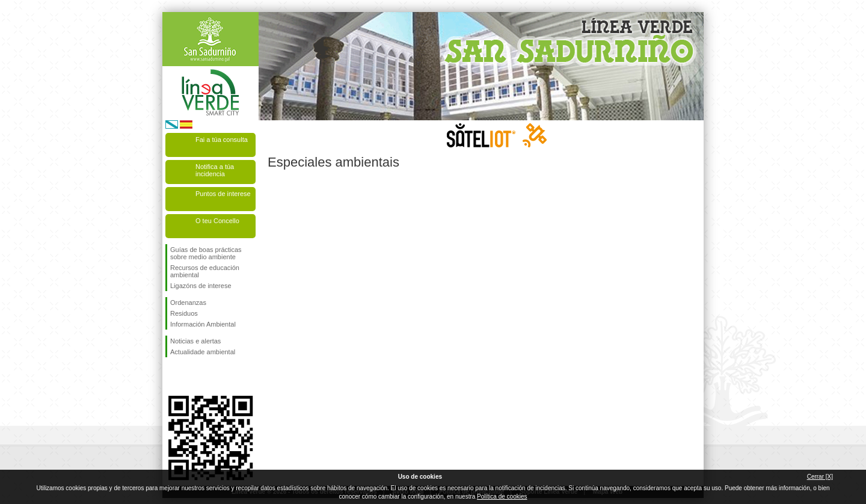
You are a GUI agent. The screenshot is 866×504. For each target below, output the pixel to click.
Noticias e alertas (195, 341)
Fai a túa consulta (222, 140)
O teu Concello (217, 221)
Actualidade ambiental (203, 352)
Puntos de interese (223, 194)
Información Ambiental (203, 324)
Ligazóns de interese (201, 286)
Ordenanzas (188, 303)
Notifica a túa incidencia (215, 170)
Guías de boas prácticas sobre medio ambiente (206, 253)
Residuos (184, 313)
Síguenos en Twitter (192, 376)
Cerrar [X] (820, 477)
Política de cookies (502, 496)
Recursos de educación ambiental (205, 271)
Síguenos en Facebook (173, 376)
